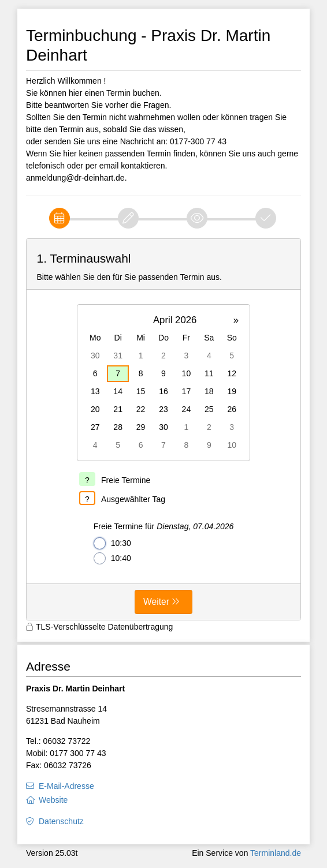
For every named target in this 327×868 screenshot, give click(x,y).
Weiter (156, 602)
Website (53, 800)
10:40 (112, 558)
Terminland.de (276, 853)
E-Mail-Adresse (66, 786)
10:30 (112, 543)
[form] (163, 429)
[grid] (163, 383)
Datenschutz (61, 821)
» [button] (236, 320)
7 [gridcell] (118, 373)
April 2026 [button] (175, 320)
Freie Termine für (164, 526)
